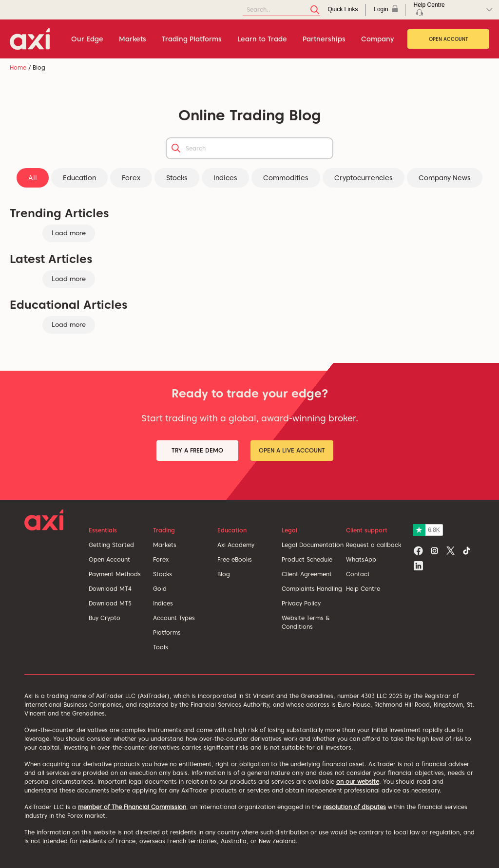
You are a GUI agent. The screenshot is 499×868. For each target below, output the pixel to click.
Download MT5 (110, 603)
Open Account (449, 39)
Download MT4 (110, 589)
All (33, 178)
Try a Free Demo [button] (197, 450)
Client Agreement (307, 574)
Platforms (167, 632)
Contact (358, 574)
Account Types (174, 618)
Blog (224, 574)
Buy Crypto (105, 618)
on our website (358, 782)
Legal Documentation (313, 545)
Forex (131, 178)
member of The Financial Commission (132, 807)
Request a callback (374, 545)
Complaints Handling (312, 589)
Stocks (177, 178)
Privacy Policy (301, 603)
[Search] (281, 10)
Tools (161, 647)
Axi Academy (236, 545)
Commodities (286, 178)
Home (18, 67)
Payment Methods (115, 574)
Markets (165, 545)
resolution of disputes (355, 807)
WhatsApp (361, 559)
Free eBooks (235, 559)
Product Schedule (307, 559)
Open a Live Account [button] (292, 450)
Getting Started (111, 545)
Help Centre (363, 589)
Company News (445, 178)
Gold (160, 589)
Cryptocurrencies (364, 178)
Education (79, 178)
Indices (225, 178)
